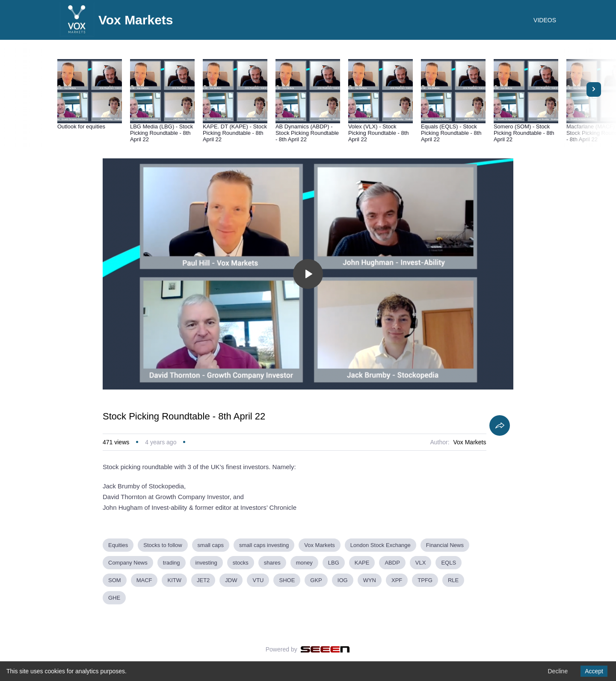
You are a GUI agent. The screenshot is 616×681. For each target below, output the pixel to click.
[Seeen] (325, 649)
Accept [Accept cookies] (594, 671)
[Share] (500, 425)
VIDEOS (545, 20)
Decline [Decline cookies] (558, 671)
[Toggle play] (308, 274)
